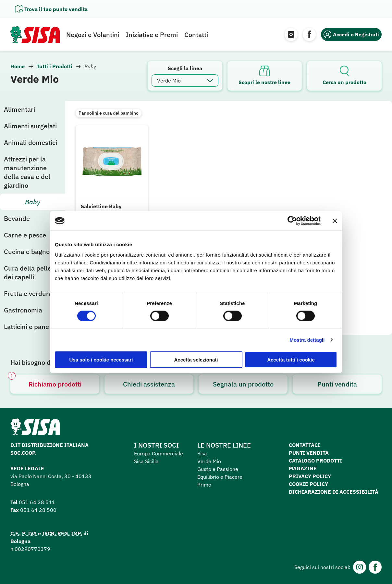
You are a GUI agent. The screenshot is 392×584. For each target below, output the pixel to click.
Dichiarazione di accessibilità (334, 492)
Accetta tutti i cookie (291, 359)
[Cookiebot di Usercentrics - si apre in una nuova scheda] (292, 221)
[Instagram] (291, 34)
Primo (204, 485)
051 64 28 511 (37, 502)
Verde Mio (209, 461)
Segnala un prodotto (243, 384)
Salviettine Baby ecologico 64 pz (101, 210)
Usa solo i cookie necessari (101, 359)
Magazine (303, 468)
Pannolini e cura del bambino (109, 113)
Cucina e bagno (27, 252)
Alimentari (19, 109)
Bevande (17, 218)
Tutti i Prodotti (55, 66)
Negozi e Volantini (93, 35)
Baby (33, 202)
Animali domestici (31, 142)
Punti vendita (337, 384)
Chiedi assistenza (149, 384)
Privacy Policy (310, 476)
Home (18, 66)
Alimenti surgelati (30, 126)
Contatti (196, 35)
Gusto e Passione (218, 469)
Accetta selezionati (196, 359)
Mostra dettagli (307, 340)
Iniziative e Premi (152, 35)
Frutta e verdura (28, 293)
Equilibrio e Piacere (220, 477)
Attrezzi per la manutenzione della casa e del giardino (27, 172)
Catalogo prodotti (315, 461)
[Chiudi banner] (335, 221)
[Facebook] (309, 34)
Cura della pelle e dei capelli (30, 273)
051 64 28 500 (38, 510)
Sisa (202, 453)
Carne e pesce (25, 235)
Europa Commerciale (159, 453)
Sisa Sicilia (146, 461)
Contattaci (304, 445)
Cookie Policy (308, 484)
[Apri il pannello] (51, 9)
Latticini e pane (26, 327)
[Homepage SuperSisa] (35, 429)
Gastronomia (23, 310)
